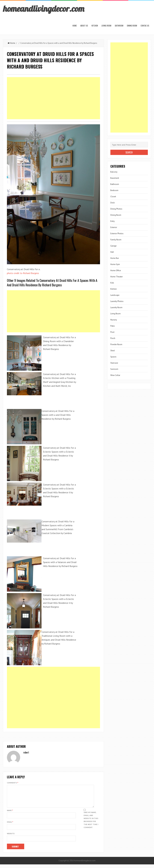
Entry (112, 221)
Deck (112, 203)
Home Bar (115, 258)
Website (11, 837)
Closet (113, 197)
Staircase (114, 363)
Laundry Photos (117, 301)
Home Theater (117, 277)
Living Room (106, 26)
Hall (112, 252)
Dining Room (132, 26)
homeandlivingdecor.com (44, 9)
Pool (112, 332)
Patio (113, 326)
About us (84, 26)
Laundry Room (116, 307)
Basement (115, 178)
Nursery (114, 320)
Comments (13, 783)
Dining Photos (116, 209)
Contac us (145, 26)
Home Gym (115, 264)
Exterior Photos (117, 233)
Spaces (113, 357)
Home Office (116, 270)
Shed (112, 351)
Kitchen (95, 26)
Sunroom (114, 369)
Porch (113, 338)
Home (75, 26)
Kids (112, 283)
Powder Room (116, 344)
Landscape (115, 295)
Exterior (114, 227)
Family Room (116, 240)
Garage (113, 246)
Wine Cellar (115, 375)
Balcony (114, 172)
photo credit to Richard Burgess (23, 273)
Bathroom (119, 26)
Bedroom (114, 190)
